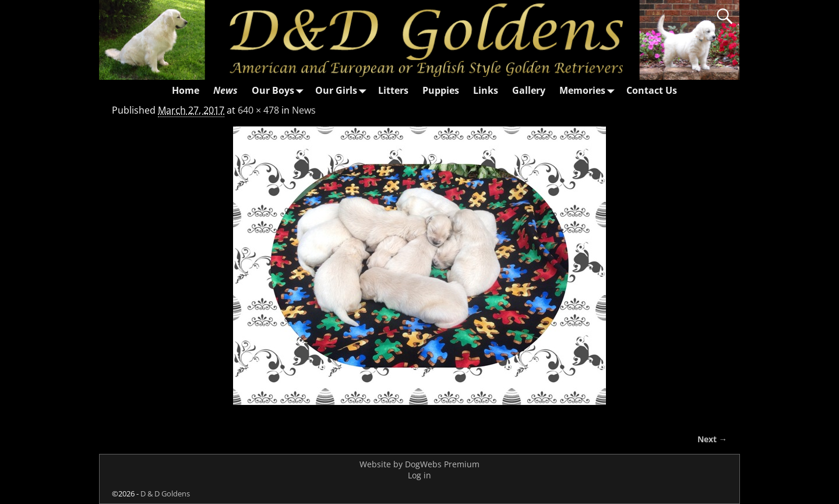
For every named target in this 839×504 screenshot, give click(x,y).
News (225, 90)
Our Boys (280, 91)
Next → (712, 439)
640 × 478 (258, 110)
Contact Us (652, 90)
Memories (589, 91)
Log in (419, 475)
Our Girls (343, 91)
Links (486, 90)
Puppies (441, 90)
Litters (393, 90)
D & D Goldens (165, 494)
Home (186, 90)
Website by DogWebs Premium (419, 464)
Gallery (529, 90)
